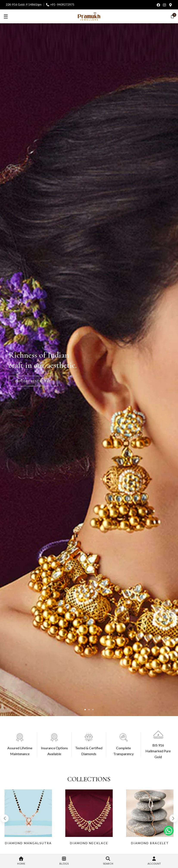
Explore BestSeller (33, 381)
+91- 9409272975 (62, 5)
